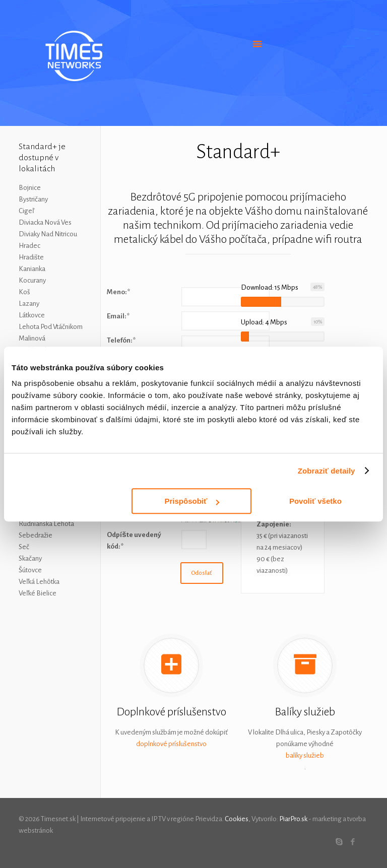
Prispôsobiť (192, 501)
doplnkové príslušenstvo (171, 744)
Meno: (118, 292)
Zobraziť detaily (327, 471)
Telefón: (121, 340)
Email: (118, 316)
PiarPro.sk (293, 819)
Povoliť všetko (315, 501)
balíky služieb (305, 755)
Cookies (237, 819)
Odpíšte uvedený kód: (134, 541)
